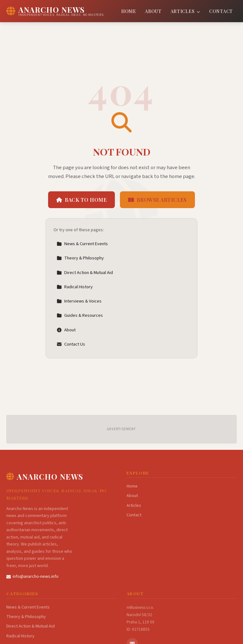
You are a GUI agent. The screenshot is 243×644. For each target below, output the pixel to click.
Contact (221, 11)
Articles (185, 11)
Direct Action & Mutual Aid (85, 273)
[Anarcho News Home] (56, 11)
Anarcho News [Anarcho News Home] (45, 476)
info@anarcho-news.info (32, 577)
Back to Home (81, 200)
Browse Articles (157, 200)
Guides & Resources (80, 315)
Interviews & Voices (79, 301)
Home (129, 11)
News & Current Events (82, 244)
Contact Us (71, 344)
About (153, 11)
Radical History (75, 287)
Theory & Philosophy (80, 258)
